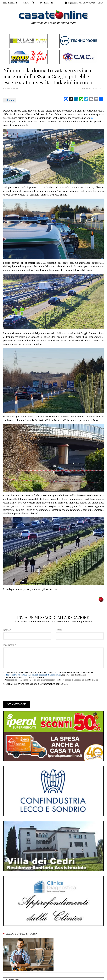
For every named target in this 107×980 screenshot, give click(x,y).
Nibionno (10, 100)
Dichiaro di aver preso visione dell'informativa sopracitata (37, 684)
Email (59, 630)
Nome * (7, 630)
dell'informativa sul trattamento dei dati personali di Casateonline (32, 675)
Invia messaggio (17, 704)
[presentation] (25, 693)
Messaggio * (10, 645)
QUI (92, 118)
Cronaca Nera (11, 89)
